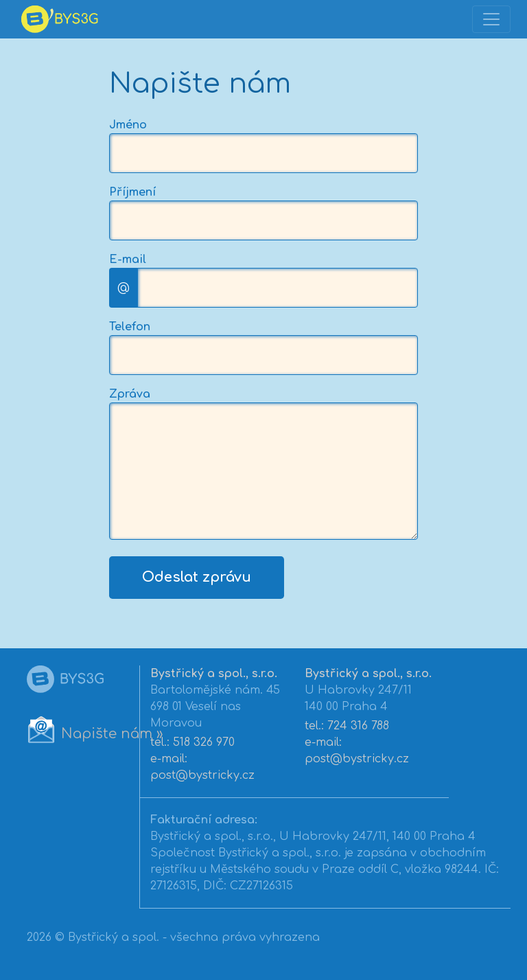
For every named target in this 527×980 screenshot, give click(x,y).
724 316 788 (358, 726)
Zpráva (130, 394)
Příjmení (132, 192)
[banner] (58, 19)
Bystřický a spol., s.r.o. (214, 674)
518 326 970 (204, 742)
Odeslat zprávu (197, 577)
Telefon (130, 327)
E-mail (128, 260)
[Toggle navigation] (491, 19)
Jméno (128, 125)
